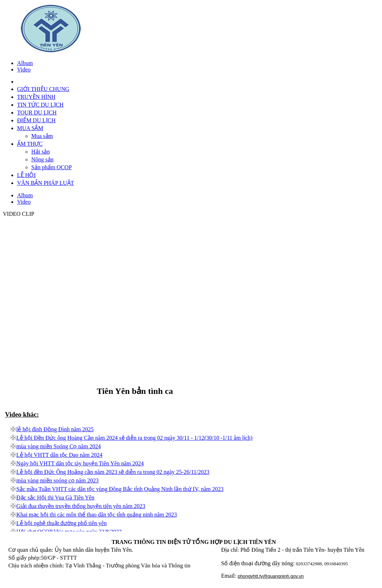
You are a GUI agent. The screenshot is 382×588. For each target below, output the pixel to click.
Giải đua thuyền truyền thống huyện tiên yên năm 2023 (81, 506)
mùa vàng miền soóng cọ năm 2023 (57, 480)
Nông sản (42, 159)
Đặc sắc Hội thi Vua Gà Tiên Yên (55, 498)
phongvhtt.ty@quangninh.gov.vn (271, 576)
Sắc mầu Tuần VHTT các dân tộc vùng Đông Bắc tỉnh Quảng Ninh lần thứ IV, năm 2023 (120, 489)
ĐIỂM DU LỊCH (36, 120)
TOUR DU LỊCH (37, 113)
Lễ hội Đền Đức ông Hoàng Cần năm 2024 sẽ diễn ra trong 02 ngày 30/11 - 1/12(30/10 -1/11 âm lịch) (134, 438)
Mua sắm (42, 136)
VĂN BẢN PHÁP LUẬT (45, 183)
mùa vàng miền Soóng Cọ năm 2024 (59, 446)
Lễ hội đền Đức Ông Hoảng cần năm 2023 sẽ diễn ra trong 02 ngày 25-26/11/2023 (113, 472)
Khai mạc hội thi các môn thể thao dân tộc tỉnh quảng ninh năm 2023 (97, 515)
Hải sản (41, 152)
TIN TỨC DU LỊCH (40, 105)
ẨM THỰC (30, 144)
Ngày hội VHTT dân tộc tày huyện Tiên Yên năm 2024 (80, 463)
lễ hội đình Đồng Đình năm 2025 (55, 429)
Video (24, 70)
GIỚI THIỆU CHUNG (43, 89)
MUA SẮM (30, 128)
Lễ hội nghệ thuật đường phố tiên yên (61, 523)
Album (25, 63)
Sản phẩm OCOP (52, 167)
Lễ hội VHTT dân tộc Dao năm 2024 (59, 455)
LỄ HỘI (26, 175)
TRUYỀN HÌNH (36, 97)
